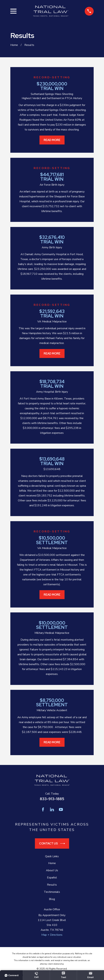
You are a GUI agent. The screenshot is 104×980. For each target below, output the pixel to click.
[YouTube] (61, 809)
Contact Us (52, 843)
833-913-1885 (52, 799)
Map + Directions (52, 935)
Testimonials (52, 892)
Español (52, 878)
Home (52, 863)
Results (52, 885)
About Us (52, 870)
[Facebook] (43, 809)
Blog (52, 899)
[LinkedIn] (52, 809)
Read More (52, 140)
